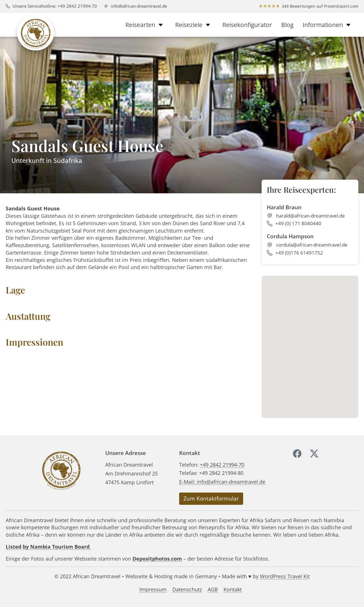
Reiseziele (194, 25)
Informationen (328, 25)
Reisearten (146, 25)
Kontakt (233, 589)
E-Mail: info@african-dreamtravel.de (222, 482)
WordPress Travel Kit (285, 576)
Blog (287, 25)
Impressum (153, 589)
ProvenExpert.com (341, 6)
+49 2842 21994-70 (222, 465)
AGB (213, 589)
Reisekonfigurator (247, 25)
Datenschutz (187, 589)
